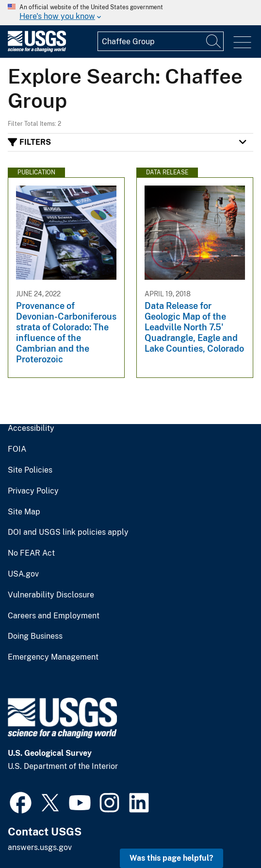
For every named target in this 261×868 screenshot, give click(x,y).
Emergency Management (53, 657)
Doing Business (35, 636)
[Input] (161, 41)
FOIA (17, 449)
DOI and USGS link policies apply (68, 532)
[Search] (214, 41)
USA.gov (23, 574)
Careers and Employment (54, 616)
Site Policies (30, 470)
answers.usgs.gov (40, 847)
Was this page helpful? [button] (171, 858)
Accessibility (31, 428)
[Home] (37, 50)
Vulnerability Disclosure (51, 595)
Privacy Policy (33, 491)
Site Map (24, 512)
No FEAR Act (31, 553)
